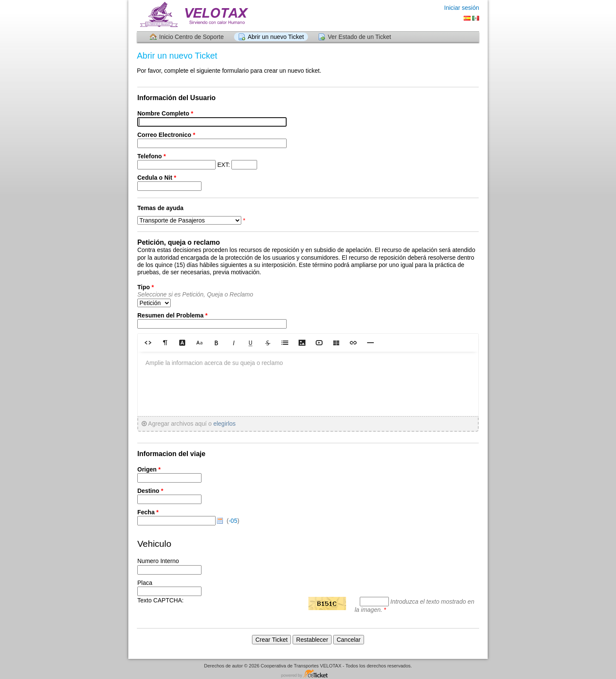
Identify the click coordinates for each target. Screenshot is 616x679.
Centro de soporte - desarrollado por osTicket (308, 674)
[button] (148, 342)
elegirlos (225, 424)
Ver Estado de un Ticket (359, 37)
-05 (233, 521)
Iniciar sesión (462, 8)
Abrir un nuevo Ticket (276, 37)
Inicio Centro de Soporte (191, 37)
